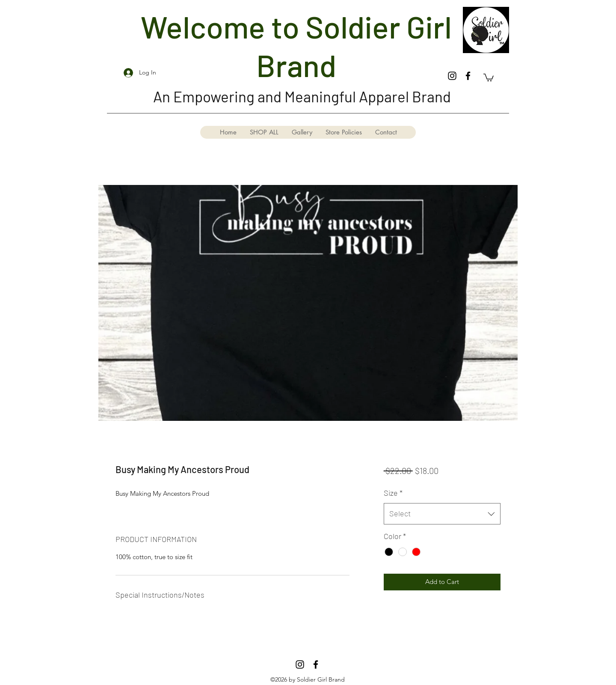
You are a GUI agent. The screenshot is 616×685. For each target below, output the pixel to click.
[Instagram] (452, 76)
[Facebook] (468, 76)
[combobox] (442, 514)
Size (393, 493)
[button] (489, 77)
